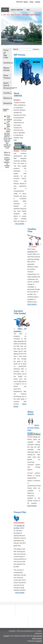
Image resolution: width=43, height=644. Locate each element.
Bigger (26, 2)
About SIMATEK (17, 10)
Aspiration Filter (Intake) (20, 312)
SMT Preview (19, 55)
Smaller (38, 2)
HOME (5, 10)
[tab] (11, 49)
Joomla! (6, 636)
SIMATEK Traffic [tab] (6, 110)
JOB (28, 10)
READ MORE (20, 224)
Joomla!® (39, 641)
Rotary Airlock (31, 413)
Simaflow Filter (32, 230)
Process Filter (20, 512)
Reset (31, 2)
